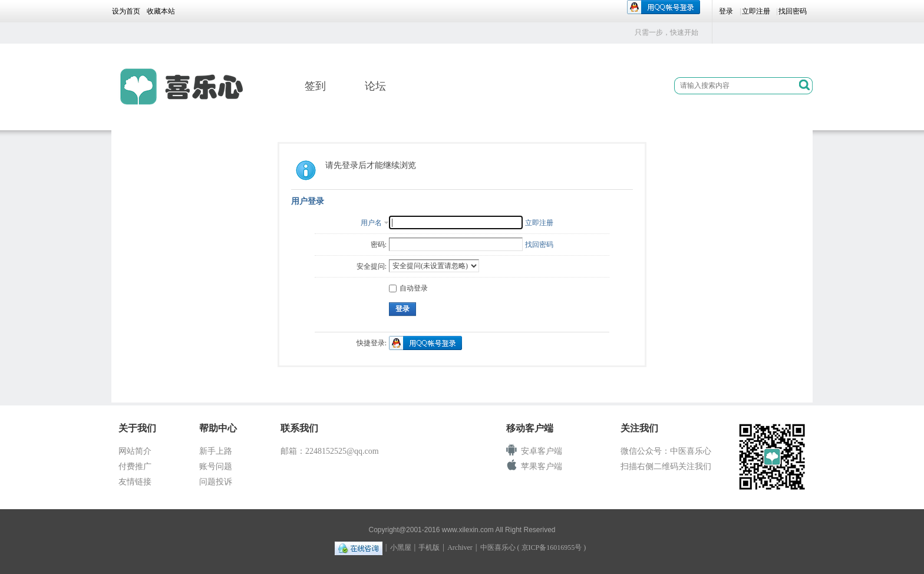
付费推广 (135, 466)
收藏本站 (161, 11)
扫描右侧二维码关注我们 (666, 466)
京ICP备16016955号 (552, 547)
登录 (726, 11)
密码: (379, 245)
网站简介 (135, 451)
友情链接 (135, 482)
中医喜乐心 (498, 547)
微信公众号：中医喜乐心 (666, 451)
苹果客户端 (542, 466)
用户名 (371, 223)
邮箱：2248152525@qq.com (330, 451)
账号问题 (216, 466)
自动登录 (408, 288)
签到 (315, 86)
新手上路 (216, 451)
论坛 (375, 86)
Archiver (460, 547)
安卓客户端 (542, 451)
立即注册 (756, 11)
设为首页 (126, 11)
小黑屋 (401, 547)
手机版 (429, 547)
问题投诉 (216, 482)
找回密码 (793, 11)
